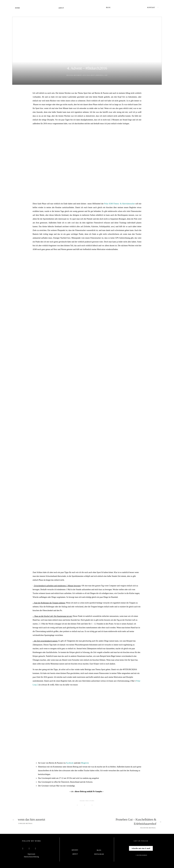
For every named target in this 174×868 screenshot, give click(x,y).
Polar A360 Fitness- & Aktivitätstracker (120, 204)
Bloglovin (85, 763)
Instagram (99, 854)
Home (17, 8)
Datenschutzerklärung (31, 857)
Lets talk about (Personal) (94, 75)
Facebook (70, 763)
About (61, 8)
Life (108, 75)
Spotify (75, 850)
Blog (108, 8)
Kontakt (151, 8)
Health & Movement (73, 75)
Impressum (31, 854)
